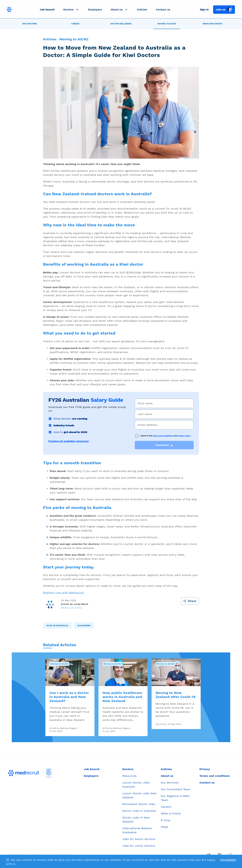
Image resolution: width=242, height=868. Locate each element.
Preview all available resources (69, 441)
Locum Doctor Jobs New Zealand (139, 795)
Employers (95, 9)
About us (167, 776)
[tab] (30, 24)
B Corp (166, 820)
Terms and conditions (215, 776)
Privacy (205, 769)
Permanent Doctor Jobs (139, 804)
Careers (166, 807)
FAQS (164, 827)
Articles (142, 9)
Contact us (163, 9)
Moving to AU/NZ (74, 39)
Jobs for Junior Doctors (139, 846)
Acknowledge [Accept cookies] (228, 860)
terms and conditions (163, 436)
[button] (71, 10)
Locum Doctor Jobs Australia (136, 785)
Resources (129, 776)
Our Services (170, 783)
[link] (70, 697)
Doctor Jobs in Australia (139, 811)
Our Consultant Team (176, 789)
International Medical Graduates (137, 830)
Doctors (128, 769)
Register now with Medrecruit (64, 593)
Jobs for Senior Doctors (139, 839)
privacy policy (184, 436)
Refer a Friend (171, 813)
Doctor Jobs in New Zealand (136, 820)
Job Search (47, 9)
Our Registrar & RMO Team (175, 798)
